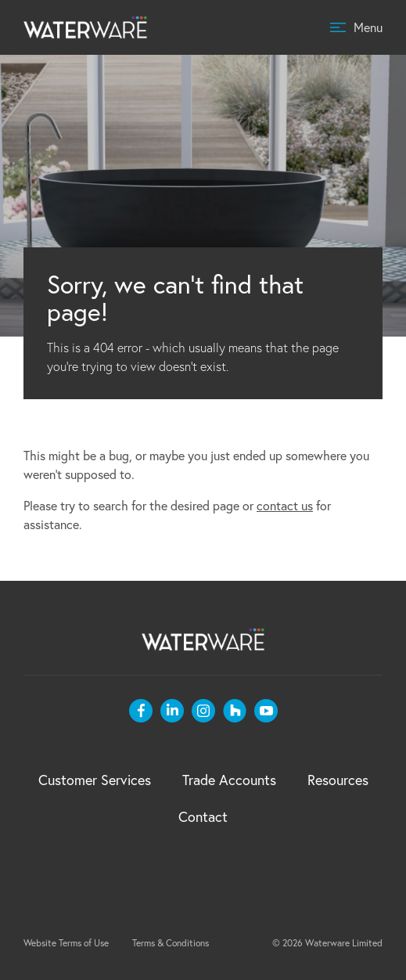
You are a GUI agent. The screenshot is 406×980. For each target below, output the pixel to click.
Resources (338, 780)
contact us (285, 506)
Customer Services (95, 780)
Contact (203, 817)
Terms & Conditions (171, 943)
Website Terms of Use (66, 943)
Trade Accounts (229, 780)
